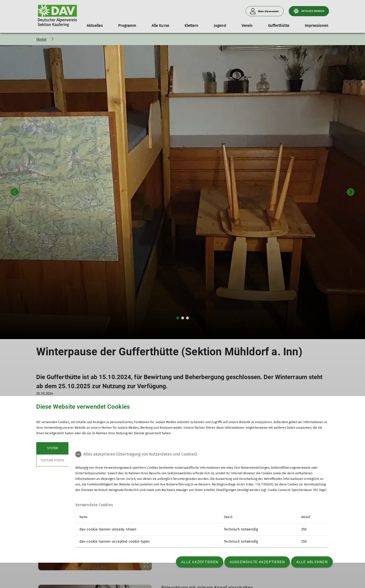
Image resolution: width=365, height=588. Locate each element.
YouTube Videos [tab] (52, 460)
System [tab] (52, 448)
